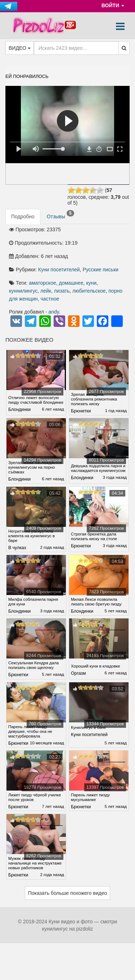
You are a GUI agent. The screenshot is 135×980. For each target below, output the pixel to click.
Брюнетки (81, 411)
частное (50, 299)
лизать (62, 291)
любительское (89, 291)
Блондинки (19, 411)
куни (91, 283)
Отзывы (60, 215)
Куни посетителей (59, 270)
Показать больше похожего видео (68, 911)
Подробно (23, 216)
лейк (46, 291)
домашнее (71, 283)
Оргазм (78, 678)
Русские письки (100, 270)
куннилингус (23, 291)
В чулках (17, 552)
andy (54, 312)
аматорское (42, 283)
